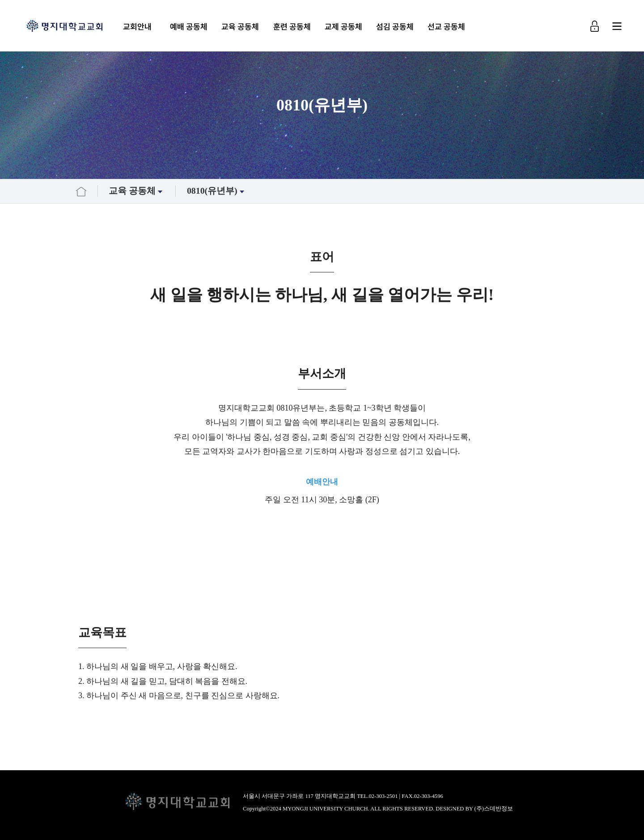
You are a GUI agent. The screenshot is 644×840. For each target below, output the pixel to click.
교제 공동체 (343, 27)
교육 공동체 (240, 27)
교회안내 (137, 27)
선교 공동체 (446, 27)
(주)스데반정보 (494, 809)
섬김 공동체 (395, 27)
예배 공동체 (189, 27)
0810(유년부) (217, 191)
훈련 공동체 (292, 27)
